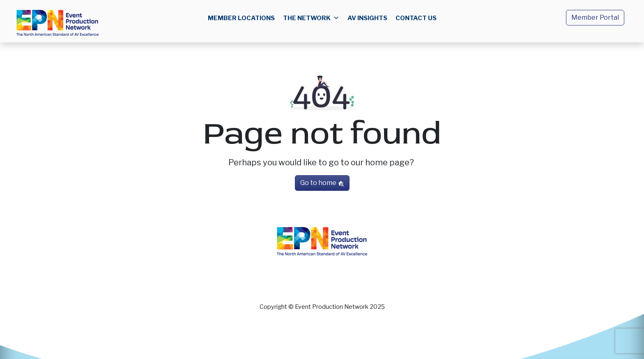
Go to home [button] (322, 183)
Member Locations (241, 18)
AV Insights (367, 18)
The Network (311, 18)
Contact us (416, 18)
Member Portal (595, 17)
